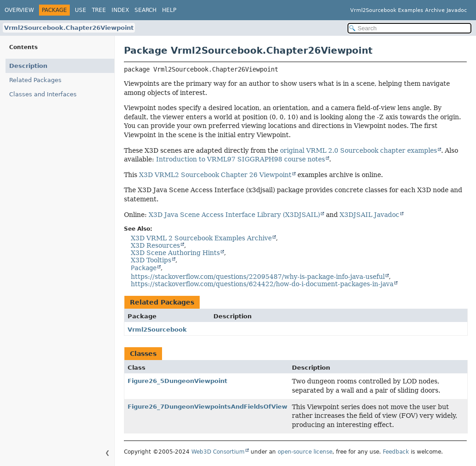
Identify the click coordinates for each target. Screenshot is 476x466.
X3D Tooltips (151, 260)
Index (120, 10)
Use (81, 10)
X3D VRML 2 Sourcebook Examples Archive (201, 238)
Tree (99, 10)
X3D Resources (155, 245)
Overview (19, 10)
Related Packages (35, 80)
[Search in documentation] (409, 28)
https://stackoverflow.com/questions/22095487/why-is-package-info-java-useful (258, 277)
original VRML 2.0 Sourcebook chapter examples (358, 150)
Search (146, 10)
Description (28, 66)
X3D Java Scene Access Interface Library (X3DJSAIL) (234, 215)
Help (169, 10)
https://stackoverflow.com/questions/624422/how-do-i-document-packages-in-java (262, 284)
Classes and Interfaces (43, 94)
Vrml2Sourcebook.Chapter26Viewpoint (69, 28)
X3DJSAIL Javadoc (370, 215)
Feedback (396, 452)
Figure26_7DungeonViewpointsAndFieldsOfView (207, 407)
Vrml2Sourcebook (157, 330)
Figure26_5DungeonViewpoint (177, 381)
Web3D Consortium (218, 452)
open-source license (305, 452)
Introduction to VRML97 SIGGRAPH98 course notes (241, 159)
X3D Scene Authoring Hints (175, 253)
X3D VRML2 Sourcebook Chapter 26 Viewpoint (215, 175)
